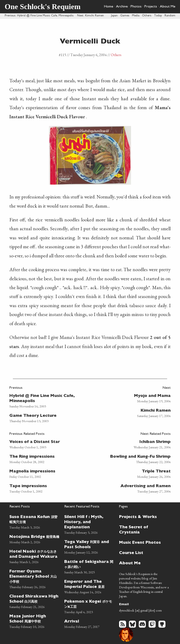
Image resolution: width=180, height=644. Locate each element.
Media (136, 16)
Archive (122, 7)
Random (170, 16)
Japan (114, 16)
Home (109, 7)
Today (158, 16)
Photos (136, 7)
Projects (151, 7)
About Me (168, 7)
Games (125, 16)
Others (147, 16)
